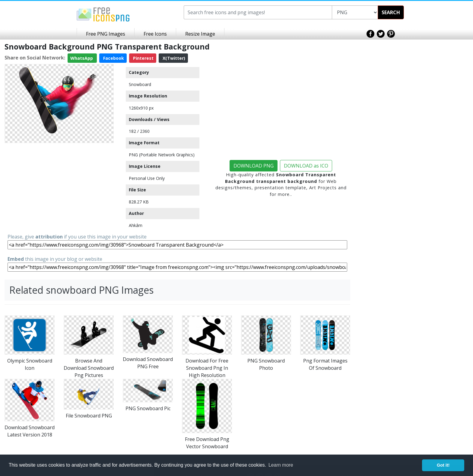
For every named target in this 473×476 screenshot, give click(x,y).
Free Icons (155, 34)
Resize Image (200, 34)
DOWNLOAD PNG (254, 166)
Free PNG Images (106, 34)
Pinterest (143, 58)
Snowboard (140, 84)
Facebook (113, 58)
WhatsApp (82, 58)
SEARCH (391, 12)
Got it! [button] (443, 465)
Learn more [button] (281, 465)
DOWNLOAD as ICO (306, 166)
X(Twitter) (173, 58)
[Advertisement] (59, 188)
